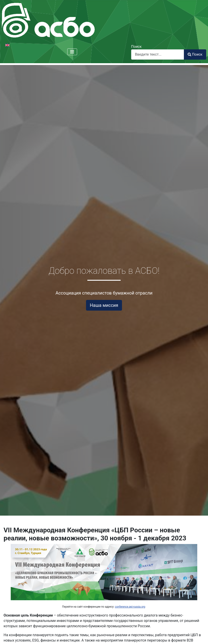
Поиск (136, 47)
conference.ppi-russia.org (130, 607)
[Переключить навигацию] (72, 52)
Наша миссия (104, 305)
